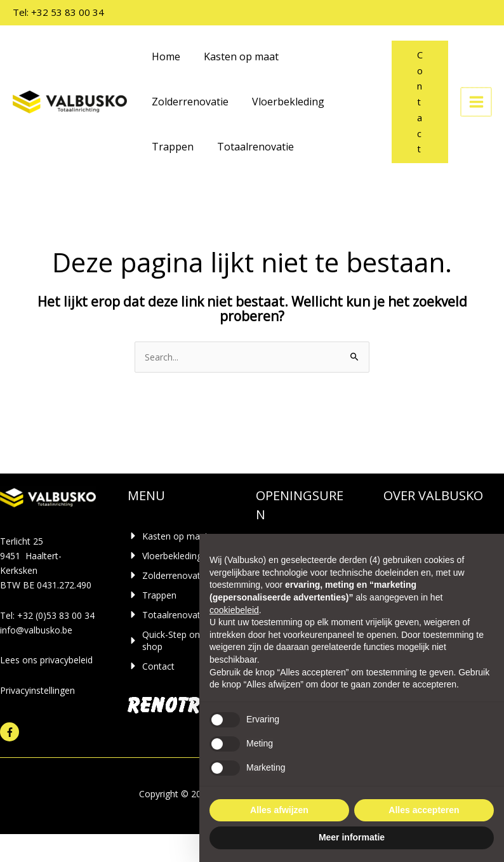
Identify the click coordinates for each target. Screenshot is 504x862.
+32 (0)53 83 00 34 (56, 615)
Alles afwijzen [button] (279, 810)
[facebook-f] (11, 732)
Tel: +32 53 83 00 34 (58, 12)
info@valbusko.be (36, 630)
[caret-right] (168, 536)
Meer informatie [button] (352, 837)
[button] (421, 102)
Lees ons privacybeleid (46, 660)
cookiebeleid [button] (234, 610)
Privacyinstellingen (37, 690)
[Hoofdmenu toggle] (477, 102)
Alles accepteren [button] (424, 810)
